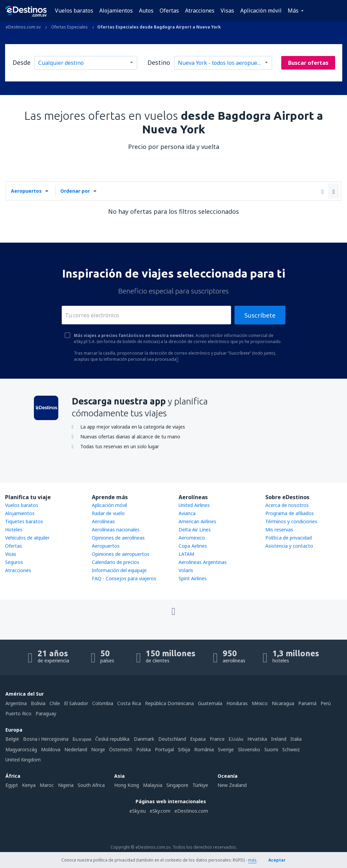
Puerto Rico (18, 713)
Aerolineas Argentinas (203, 562)
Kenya (29, 785)
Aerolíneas (103, 521)
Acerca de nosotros (287, 505)
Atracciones (200, 11)
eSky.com (160, 811)
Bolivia (38, 703)
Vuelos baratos (74, 11)
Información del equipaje (119, 570)
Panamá (307, 703)
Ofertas (169, 11)
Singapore (177, 785)
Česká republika (112, 739)
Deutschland (172, 739)
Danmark (144, 739)
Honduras (237, 703)
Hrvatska (257, 739)
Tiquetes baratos (24, 521)
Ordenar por (75, 191)
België (12, 739)
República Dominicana (169, 703)
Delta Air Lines (195, 530)
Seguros (14, 562)
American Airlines (197, 521)
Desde (22, 62)
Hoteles (14, 530)
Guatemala (210, 703)
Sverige (226, 749)
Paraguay (46, 713)
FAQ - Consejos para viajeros (124, 578)
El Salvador (76, 703)
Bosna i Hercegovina (46, 739)
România (204, 749)
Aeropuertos (26, 191)
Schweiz (291, 749)
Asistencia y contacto (289, 546)
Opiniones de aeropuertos (121, 554)
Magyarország (21, 749)
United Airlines (194, 505)
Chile (55, 703)
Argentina (16, 703)
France (217, 739)
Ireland (279, 739)
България (82, 739)
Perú (326, 703)
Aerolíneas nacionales (116, 530)
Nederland (76, 749)
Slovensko (249, 749)
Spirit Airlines (193, 578)
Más (293, 11)
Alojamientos (116, 11)
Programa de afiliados (290, 513)
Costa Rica (129, 703)
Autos (146, 11)
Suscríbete (260, 315)
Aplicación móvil (261, 11)
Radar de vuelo (108, 513)
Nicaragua (283, 703)
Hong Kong (127, 785)
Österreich (121, 749)
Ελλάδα (236, 739)
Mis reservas (279, 530)
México (260, 703)
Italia (296, 739)
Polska (144, 749)
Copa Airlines (193, 546)
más (252, 860)
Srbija (184, 749)
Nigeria (66, 785)
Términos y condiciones (291, 521)
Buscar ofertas (308, 63)
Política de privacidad (289, 538)
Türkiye (200, 785)
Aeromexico (192, 538)
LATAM (186, 554)
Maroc (47, 785)
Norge (98, 749)
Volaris (186, 570)
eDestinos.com (191, 811)
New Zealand (232, 785)
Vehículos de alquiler (27, 538)
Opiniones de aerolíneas (118, 538)
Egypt (12, 785)
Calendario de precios (116, 562)
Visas (227, 11)
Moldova (51, 749)
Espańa (198, 739)
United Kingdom (23, 760)
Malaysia (153, 785)
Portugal (164, 749)
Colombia (103, 703)
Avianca (187, 513)
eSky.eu (138, 811)
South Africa (91, 785)
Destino (159, 62)
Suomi (271, 749)
